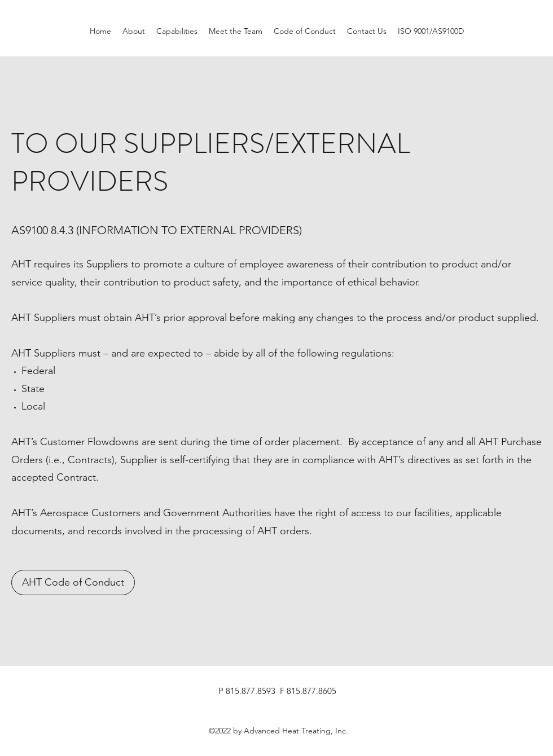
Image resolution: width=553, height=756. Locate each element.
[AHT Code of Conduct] (73, 583)
